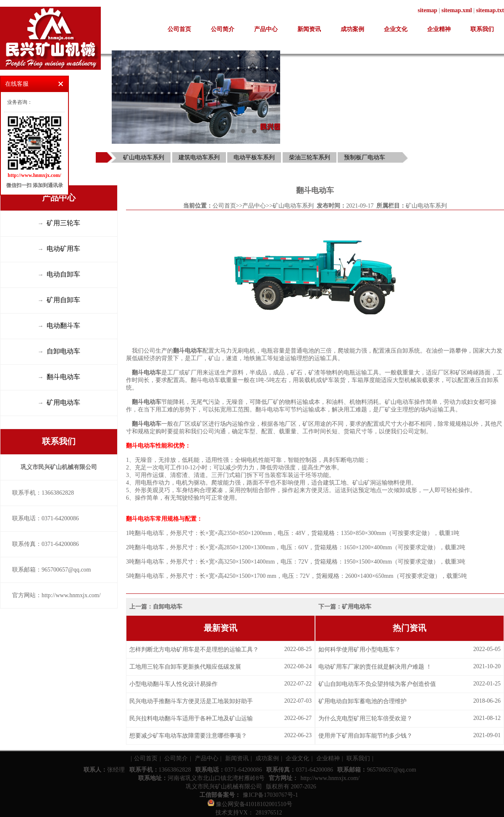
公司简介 (223, 29)
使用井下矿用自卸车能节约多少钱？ (365, 736)
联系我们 (482, 29)
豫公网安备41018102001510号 (250, 804)
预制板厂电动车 (365, 157)
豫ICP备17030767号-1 (270, 795)
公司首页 (179, 29)
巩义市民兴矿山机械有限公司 (224, 787)
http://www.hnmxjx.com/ (330, 778)
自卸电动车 (168, 607)
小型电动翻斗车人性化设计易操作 (173, 684)
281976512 (269, 813)
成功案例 (352, 29)
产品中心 (266, 29)
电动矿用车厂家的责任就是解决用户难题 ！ (375, 667)
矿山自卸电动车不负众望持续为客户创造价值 (377, 684)
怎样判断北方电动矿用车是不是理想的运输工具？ (194, 650)
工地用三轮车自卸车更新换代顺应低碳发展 (185, 667)
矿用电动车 (357, 607)
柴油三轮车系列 (310, 157)
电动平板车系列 (254, 157)
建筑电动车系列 (199, 157)
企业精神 (439, 29)
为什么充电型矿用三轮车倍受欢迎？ (365, 718)
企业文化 (396, 29)
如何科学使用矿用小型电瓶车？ (360, 650)
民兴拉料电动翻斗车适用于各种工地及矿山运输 (191, 718)
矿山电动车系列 (144, 157)
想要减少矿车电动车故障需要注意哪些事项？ (188, 736)
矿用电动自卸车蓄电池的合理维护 (362, 701)
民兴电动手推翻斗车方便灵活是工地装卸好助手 (191, 701)
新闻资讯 (309, 29)
